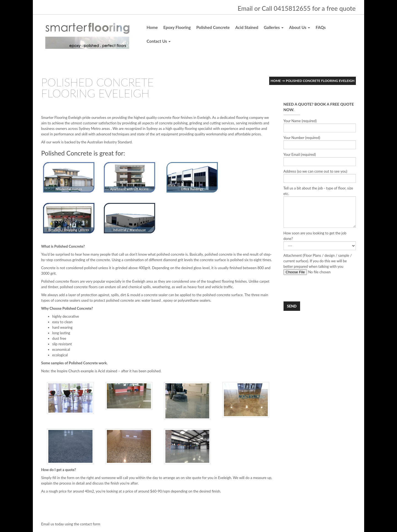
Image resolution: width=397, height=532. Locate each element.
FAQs (321, 27)
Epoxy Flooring (177, 27)
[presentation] (325, 288)
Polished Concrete (213, 27)
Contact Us (159, 41)
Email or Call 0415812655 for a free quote (297, 8)
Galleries (274, 27)
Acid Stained (247, 27)
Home (152, 27)
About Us (300, 27)
